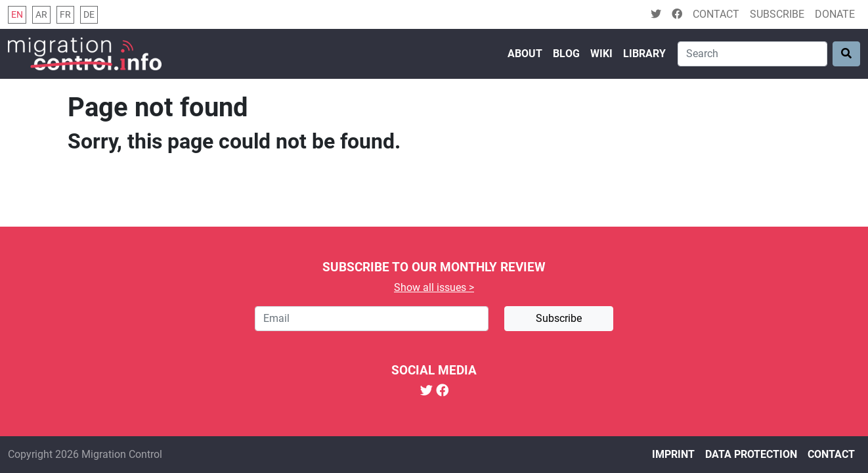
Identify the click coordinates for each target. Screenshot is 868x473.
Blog (566, 54)
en (17, 15)
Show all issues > (434, 287)
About (525, 54)
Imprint (673, 454)
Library (644, 54)
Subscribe (777, 14)
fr (65, 15)
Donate (835, 14)
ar (41, 15)
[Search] (752, 54)
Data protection (751, 454)
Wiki (601, 54)
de (89, 15)
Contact (716, 14)
